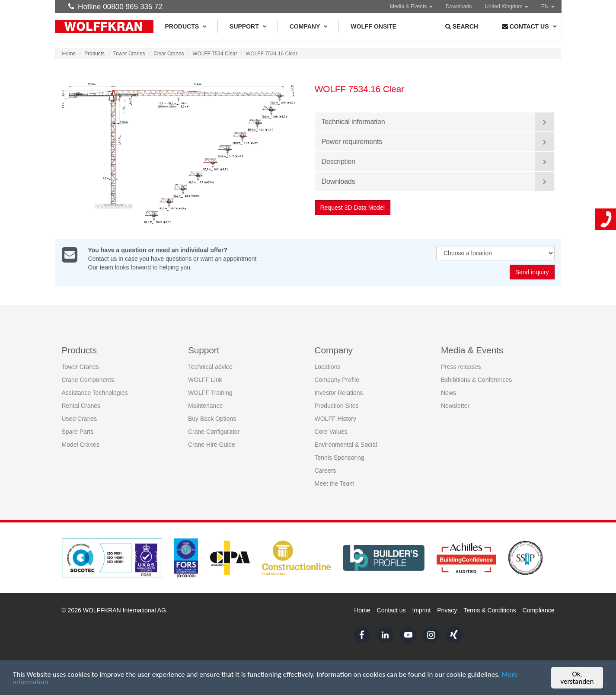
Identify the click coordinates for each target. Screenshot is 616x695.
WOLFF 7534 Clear (215, 54)
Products (186, 26)
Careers (326, 470)
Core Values (331, 431)
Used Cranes (80, 418)
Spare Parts (78, 431)
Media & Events (411, 6)
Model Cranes (81, 444)
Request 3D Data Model (353, 208)
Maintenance (205, 405)
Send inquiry (532, 272)
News (448, 392)
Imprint (421, 610)
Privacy (447, 610)
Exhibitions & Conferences (476, 379)
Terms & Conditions (490, 610)
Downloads (459, 6)
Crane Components (88, 379)
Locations (328, 366)
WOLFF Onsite (373, 26)
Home (69, 54)
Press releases (461, 366)
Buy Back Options (212, 418)
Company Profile (337, 379)
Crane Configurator (214, 431)
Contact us (391, 610)
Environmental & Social (346, 444)
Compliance (539, 610)
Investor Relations (339, 392)
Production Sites (337, 405)
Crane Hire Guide (212, 444)
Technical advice (210, 366)
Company (308, 26)
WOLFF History (335, 418)
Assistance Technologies (95, 392)
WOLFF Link (205, 379)
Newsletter (455, 405)
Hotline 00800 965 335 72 (116, 6)
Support (248, 26)
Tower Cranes (129, 54)
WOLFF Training (210, 392)
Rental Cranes (81, 405)
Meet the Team (335, 483)
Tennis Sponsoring (340, 457)
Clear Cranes (169, 54)
